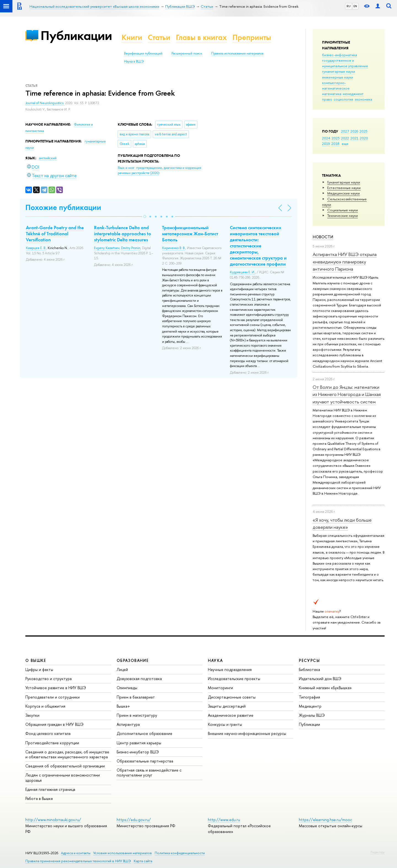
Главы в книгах (201, 37)
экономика (363, 99)
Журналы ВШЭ (312, 715)
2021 (354, 138)
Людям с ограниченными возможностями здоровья (63, 777)
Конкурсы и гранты (225, 724)
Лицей (122, 669)
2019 (326, 144)
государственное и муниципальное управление (345, 63)
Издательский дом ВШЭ (320, 679)
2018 (335, 144)
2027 (345, 131)
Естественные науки (344, 188)
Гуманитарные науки (344, 182)
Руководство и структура (49, 679)
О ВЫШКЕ (36, 660)
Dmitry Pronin (131, 248)
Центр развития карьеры (139, 743)
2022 (345, 138)
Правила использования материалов (237, 53)
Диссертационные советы (232, 697)
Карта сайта (143, 861)
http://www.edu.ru (224, 820)
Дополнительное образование (144, 733)
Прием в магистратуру (137, 715)
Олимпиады (127, 688)
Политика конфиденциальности (180, 853)
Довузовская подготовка (139, 679)
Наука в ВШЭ (134, 61)
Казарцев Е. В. (36, 248)
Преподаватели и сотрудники (53, 697)
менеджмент (353, 94)
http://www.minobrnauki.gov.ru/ (53, 820)
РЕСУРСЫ (309, 660)
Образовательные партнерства (145, 761)
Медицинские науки (344, 193)
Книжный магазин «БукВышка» (325, 688)
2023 (336, 138)
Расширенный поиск (187, 53)
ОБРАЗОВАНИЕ (133, 660)
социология (343, 99)
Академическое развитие (231, 715)
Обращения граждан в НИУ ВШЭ (54, 724)
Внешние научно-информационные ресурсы (247, 733)
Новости (323, 237)
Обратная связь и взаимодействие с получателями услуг (149, 773)
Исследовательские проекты (234, 679)
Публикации (76, 35)
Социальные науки (343, 210)
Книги (132, 37)
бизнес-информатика (340, 55)
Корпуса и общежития (45, 706)
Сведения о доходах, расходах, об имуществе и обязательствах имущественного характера (67, 754)
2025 (364, 131)
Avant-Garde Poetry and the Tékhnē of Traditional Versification (55, 234)
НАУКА (215, 660)
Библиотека (309, 669)
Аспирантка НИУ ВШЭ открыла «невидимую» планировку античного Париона (345, 262)
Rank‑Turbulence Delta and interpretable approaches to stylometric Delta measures (123, 234)
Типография (309, 697)
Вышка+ (123, 706)
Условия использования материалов (123, 853)
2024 (326, 138)
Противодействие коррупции (52, 743)
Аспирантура (128, 724)
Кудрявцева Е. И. (242, 272)
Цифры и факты (39, 669)
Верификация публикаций (143, 53)
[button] (145, 217)
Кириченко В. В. (174, 248)
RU (349, 6)
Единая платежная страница (50, 789)
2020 (364, 138)
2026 (354, 131)
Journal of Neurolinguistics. (45, 103)
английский (48, 158)
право (327, 99)
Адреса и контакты (76, 853)
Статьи (159, 37)
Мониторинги (220, 688)
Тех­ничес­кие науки (343, 215)
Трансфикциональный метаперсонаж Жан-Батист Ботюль (190, 234)
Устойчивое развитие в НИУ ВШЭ (56, 688)
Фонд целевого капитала (48, 733)
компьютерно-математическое (336, 85)
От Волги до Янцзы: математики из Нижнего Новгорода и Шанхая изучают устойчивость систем (347, 394)
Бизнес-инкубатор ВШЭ (138, 752)
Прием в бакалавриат (136, 697)
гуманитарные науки (339, 71)
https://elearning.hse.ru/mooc (325, 820)
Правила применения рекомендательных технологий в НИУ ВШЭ (78, 861)
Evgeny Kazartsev (107, 248)
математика (332, 94)
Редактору (378, 852)
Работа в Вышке (39, 798)
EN (355, 6)
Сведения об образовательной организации (65, 766)
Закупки (32, 715)
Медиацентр (310, 706)
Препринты (252, 37)
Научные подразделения (230, 669)
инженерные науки (338, 77)
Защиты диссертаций (227, 706)
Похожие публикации (63, 207)
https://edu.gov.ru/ (134, 820)
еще (345, 144)
